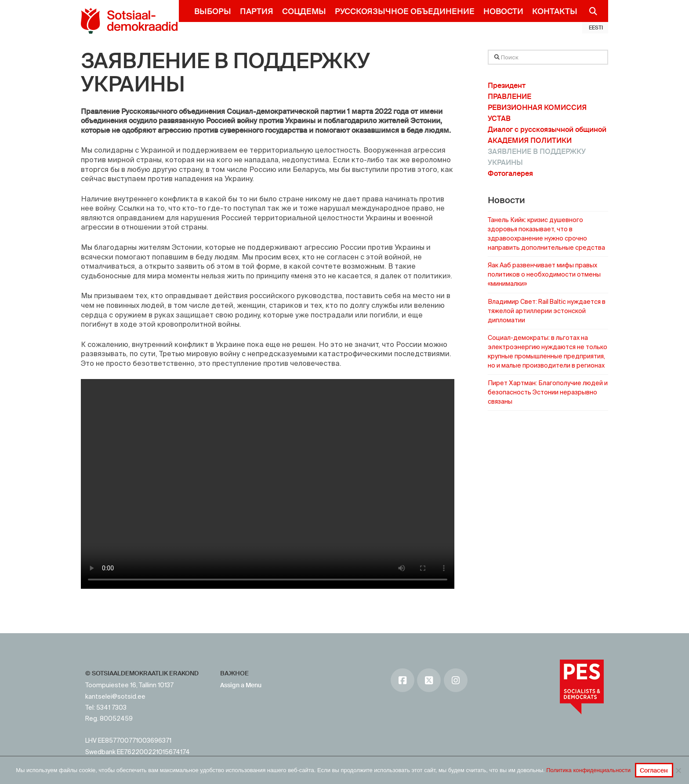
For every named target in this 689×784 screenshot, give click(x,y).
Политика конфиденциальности (588, 770)
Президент (507, 86)
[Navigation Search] (589, 11)
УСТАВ (499, 119)
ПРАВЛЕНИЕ (509, 97)
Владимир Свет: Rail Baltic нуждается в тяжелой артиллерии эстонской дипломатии (547, 311)
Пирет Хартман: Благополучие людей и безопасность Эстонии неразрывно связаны (548, 392)
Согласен (654, 770)
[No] (678, 770)
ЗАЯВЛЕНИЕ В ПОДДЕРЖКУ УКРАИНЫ (225, 73)
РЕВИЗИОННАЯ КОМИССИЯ (537, 108)
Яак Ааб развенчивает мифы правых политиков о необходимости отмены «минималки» (544, 274)
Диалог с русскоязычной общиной (547, 129)
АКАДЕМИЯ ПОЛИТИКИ (530, 140)
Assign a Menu (241, 685)
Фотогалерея (510, 173)
